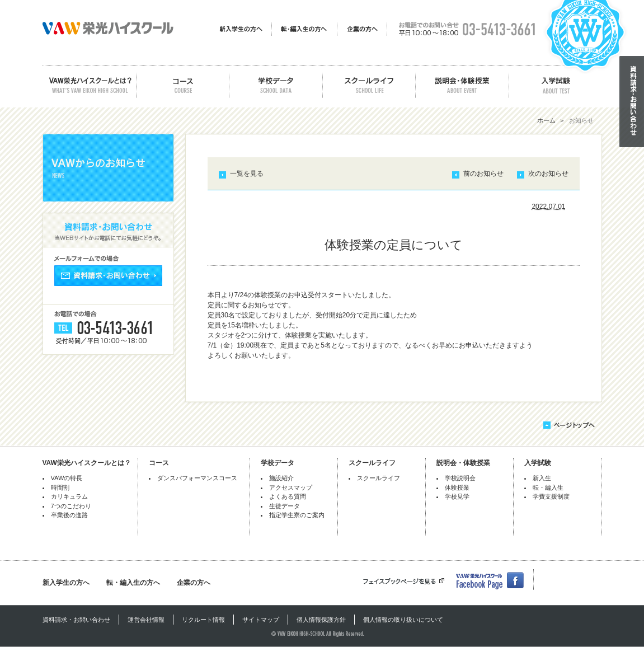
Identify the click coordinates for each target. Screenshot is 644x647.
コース (159, 463)
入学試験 (538, 463)
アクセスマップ (291, 487)
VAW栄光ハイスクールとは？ (87, 463)
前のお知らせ (483, 174)
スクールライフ (372, 463)
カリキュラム (69, 496)
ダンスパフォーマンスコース (197, 478)
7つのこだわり (71, 506)
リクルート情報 (203, 620)
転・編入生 (548, 487)
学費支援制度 (551, 496)
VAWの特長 (67, 478)
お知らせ (581, 120)
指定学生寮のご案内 (297, 515)
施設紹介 (281, 478)
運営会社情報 (146, 620)
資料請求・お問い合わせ (76, 620)
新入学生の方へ (66, 583)
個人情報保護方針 (321, 620)
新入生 (542, 478)
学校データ (278, 463)
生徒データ (285, 506)
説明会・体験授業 (463, 463)
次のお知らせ (548, 174)
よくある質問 (288, 496)
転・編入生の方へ (133, 583)
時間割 (60, 487)
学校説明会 (460, 478)
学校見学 (457, 496)
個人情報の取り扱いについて (403, 620)
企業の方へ (194, 583)
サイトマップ (261, 620)
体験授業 (457, 487)
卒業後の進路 (69, 515)
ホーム (546, 120)
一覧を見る (247, 174)
